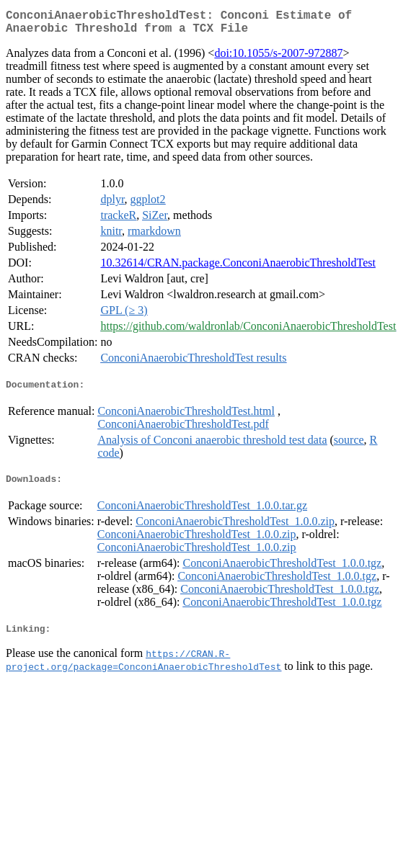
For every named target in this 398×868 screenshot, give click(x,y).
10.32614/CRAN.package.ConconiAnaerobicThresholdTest (238, 268)
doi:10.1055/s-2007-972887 (278, 59)
